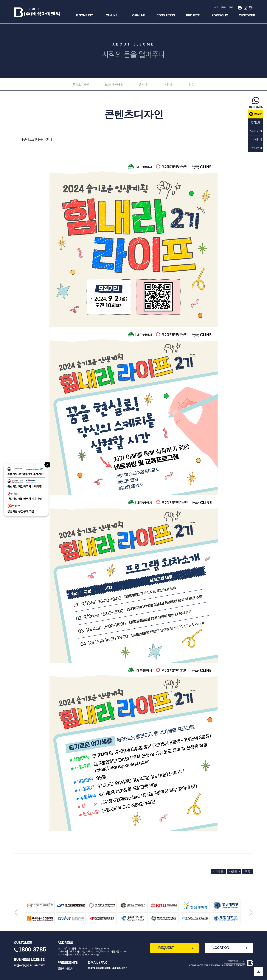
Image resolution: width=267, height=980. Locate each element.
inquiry (223, 7)
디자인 (169, 84)
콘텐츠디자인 (81, 84)
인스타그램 (246, 8)
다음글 (233, 871)
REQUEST (166, 948)
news (231, 7)
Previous (16, 912)
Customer (247, 15)
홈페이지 (144, 84)
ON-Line (112, 15)
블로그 (240, 8)
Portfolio (220, 15)
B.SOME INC (84, 15)
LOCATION (221, 948)
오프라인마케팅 (114, 84)
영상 (192, 84)
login (216, 7)
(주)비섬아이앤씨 (37, 12)
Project (193, 15)
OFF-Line (139, 15)
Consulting (166, 15)
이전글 (219, 871)
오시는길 (251, 8)
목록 (247, 871)
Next (251, 912)
